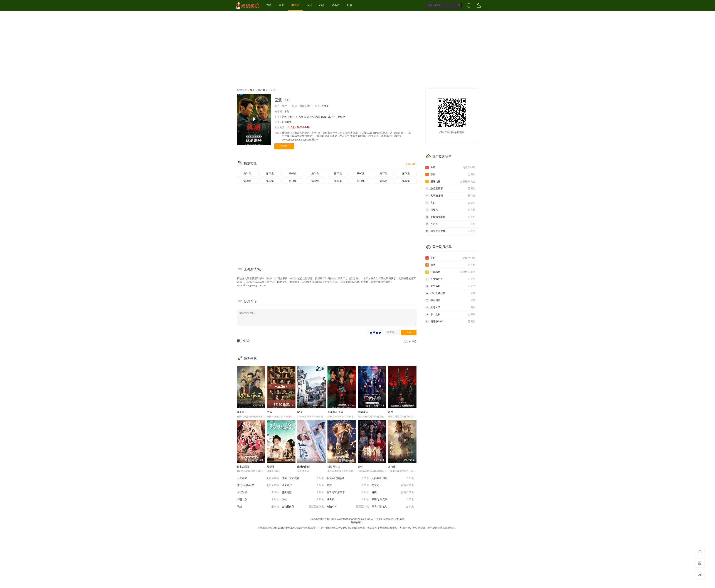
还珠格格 (450, 182)
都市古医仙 (243, 467)
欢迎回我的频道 (348, 478)
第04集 (315, 173)
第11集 (293, 181)
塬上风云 (242, 412)
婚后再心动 (334, 467)
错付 (360, 467)
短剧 (349, 5)
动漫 (322, 5)
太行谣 (392, 467)
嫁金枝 (348, 500)
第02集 (270, 173)
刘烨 (284, 117)
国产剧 (261, 90)
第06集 (361, 173)
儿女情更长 (450, 279)
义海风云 (450, 307)
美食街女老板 (450, 217)
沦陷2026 (348, 507)
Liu (330, 117)
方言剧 (450, 224)
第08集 (406, 173)
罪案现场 (363, 412)
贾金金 (341, 117)
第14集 (361, 181)
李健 (312, 117)
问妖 (258, 507)
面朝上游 (258, 500)
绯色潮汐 (303, 485)
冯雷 (318, 117)
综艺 (309, 5)
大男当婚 (450, 286)
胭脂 (450, 174)
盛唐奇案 (303, 493)
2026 (325, 106)
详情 (315, 140)
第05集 (338, 173)
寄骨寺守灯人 (393, 507)
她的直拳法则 (393, 478)
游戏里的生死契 (258, 485)
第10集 (270, 181)
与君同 (393, 485)
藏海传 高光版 (393, 500)
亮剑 (450, 203)
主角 (270, 412)
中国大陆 (305, 106)
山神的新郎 (304, 467)
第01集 (247, 173)
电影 (282, 5)
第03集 (293, 173)
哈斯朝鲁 (287, 122)
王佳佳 (291, 117)
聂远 (307, 117)
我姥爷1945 (450, 322)
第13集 (338, 181)
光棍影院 (400, 519)
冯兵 (334, 117)
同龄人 (450, 210)
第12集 (315, 181)
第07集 (383, 173)
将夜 (393, 493)
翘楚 (391, 412)
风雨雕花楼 (450, 196)
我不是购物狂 (450, 293)
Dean (324, 117)
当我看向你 (303, 507)
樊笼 (348, 485)
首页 (269, 5)
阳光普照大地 (450, 231)
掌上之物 (450, 314)
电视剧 (295, 5)
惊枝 (303, 500)
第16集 (406, 181)
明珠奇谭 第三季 (348, 493)
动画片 (336, 5)
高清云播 (411, 164)
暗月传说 (450, 300)
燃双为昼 (258, 493)
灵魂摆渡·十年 (335, 412)
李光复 (300, 117)
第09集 (247, 181)
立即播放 (284, 146)
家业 (300, 412)
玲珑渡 (271, 467)
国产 (284, 106)
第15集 (383, 181)
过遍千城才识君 (303, 478)
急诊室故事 (450, 189)
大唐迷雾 (258, 478)
